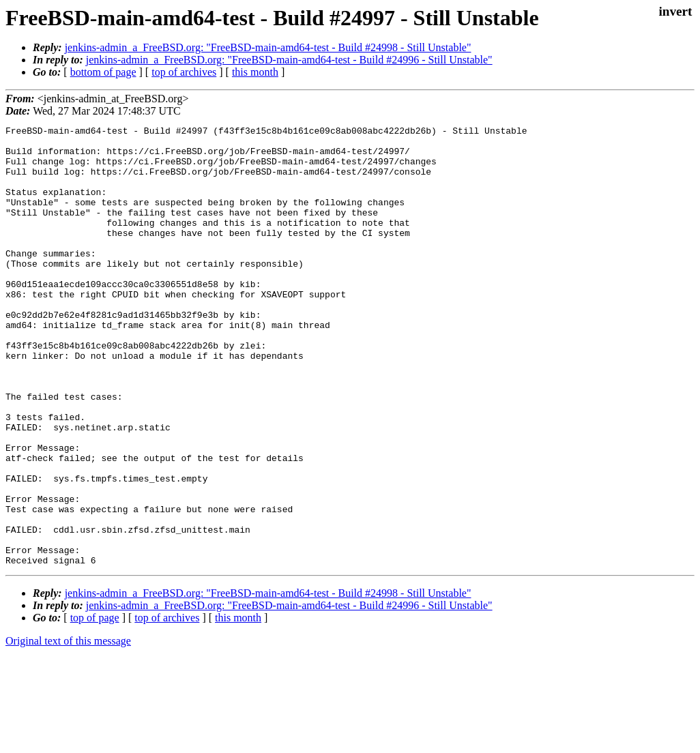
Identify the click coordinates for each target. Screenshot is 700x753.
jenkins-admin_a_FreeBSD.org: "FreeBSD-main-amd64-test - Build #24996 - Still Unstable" (289, 60)
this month (255, 72)
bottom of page (103, 72)
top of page (95, 706)
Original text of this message (68, 729)
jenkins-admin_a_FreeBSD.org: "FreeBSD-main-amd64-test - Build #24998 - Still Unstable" (268, 47)
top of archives (184, 72)
